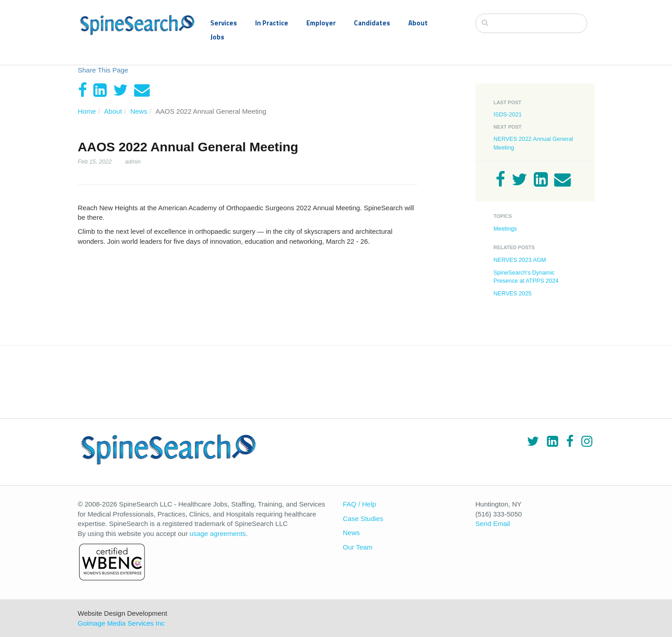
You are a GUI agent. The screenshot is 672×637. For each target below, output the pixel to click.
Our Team (358, 547)
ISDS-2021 (508, 114)
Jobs (217, 37)
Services (224, 23)
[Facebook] (82, 90)
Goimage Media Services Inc (121, 623)
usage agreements (218, 533)
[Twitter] (121, 90)
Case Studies (363, 519)
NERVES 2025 (512, 293)
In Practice (272, 23)
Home (87, 111)
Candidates (372, 23)
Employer (321, 23)
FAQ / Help (360, 504)
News (139, 111)
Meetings (505, 229)
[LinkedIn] (100, 90)
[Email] (142, 90)
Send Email (493, 524)
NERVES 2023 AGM (520, 260)
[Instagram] (587, 441)
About (418, 23)
